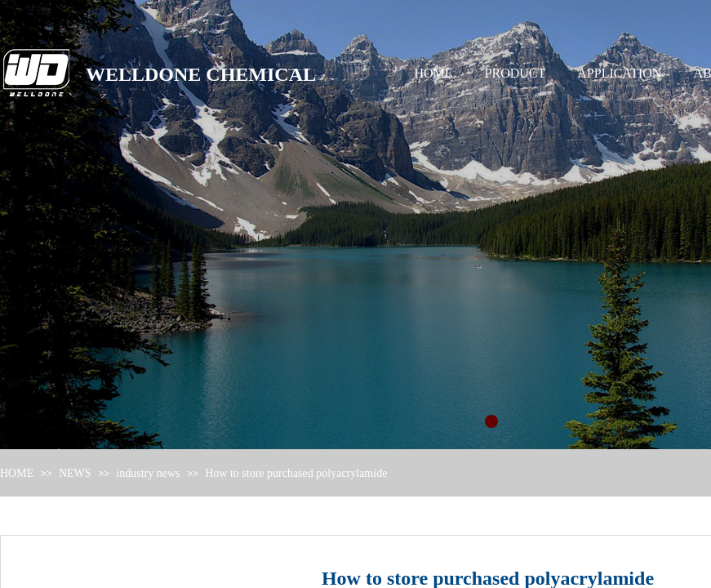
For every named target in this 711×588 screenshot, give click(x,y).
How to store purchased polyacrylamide (296, 473)
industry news (148, 473)
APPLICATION (619, 73)
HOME (434, 73)
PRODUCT (515, 73)
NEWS (75, 473)
